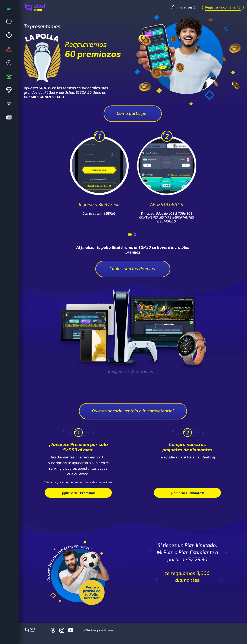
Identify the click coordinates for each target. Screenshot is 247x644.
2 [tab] (136, 236)
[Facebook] (53, 630)
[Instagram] (62, 630)
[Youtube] (71, 630)
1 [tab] (130, 236)
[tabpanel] (99, 173)
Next (203, 163)
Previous (63, 163)
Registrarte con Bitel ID (223, 7)
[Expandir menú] (9, 9)
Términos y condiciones (99, 630)
